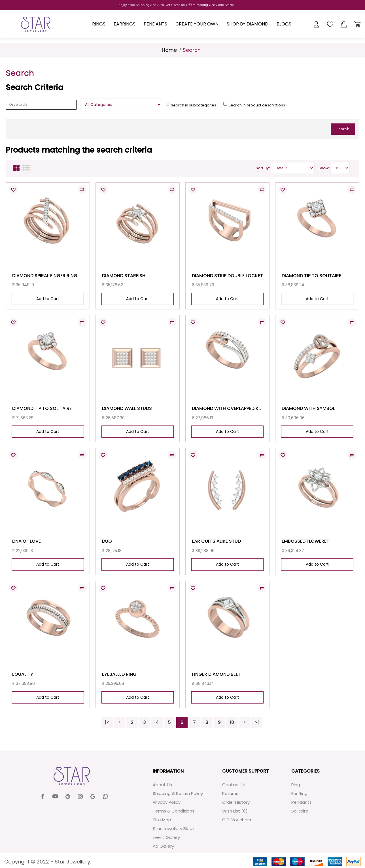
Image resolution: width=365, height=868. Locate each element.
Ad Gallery (163, 846)
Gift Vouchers (237, 820)
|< (107, 722)
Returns (230, 793)
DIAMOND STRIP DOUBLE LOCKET (227, 276)
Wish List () (235, 811)
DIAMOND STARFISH (124, 276)
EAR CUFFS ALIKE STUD (216, 541)
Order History (236, 802)
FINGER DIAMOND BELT (216, 674)
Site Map (162, 820)
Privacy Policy (167, 802)
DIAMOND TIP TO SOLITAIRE (311, 276)
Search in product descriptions (257, 105)
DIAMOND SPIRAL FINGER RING (45, 276)
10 (232, 722)
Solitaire (300, 811)
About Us (162, 785)
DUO (107, 541)
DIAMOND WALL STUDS (127, 408)
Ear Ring (299, 793)
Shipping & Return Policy (178, 793)
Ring (296, 785)
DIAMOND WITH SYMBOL (308, 408)
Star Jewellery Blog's (174, 829)
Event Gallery (166, 837)
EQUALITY (23, 674)
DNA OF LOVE (26, 541)
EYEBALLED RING (119, 674)
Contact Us (234, 785)
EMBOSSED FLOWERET (305, 541)
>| (257, 722)
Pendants (302, 802)
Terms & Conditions (174, 811)
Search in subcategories (194, 105)
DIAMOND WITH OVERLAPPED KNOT (228, 408)
